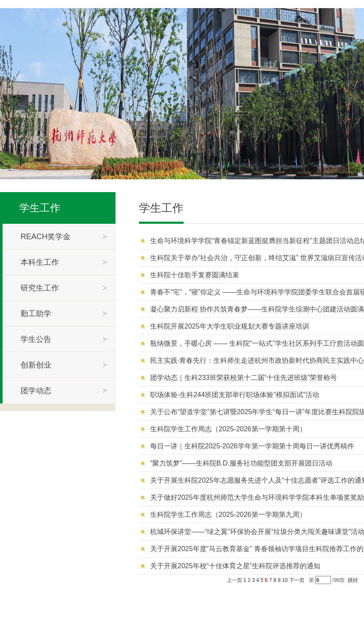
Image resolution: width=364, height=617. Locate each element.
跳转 (353, 580)
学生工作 (40, 208)
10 (285, 580)
